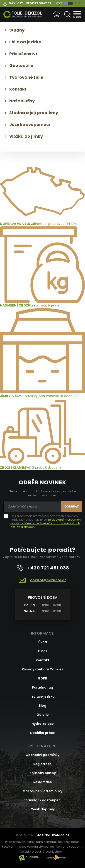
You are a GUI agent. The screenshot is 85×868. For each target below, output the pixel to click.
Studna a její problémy (34, 113)
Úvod (43, 642)
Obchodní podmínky (42, 755)
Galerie (43, 715)
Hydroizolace (43, 724)
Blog (42, 706)
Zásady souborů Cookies (42, 669)
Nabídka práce (42, 733)
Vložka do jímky (26, 136)
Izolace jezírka (43, 696)
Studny (17, 30)
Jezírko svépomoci (30, 124)
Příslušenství (23, 54)
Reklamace (43, 782)
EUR (78, 3)
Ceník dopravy (43, 809)
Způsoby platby (43, 773)
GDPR (42, 678)
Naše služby (22, 101)
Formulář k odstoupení (42, 800)
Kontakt (18, 89)
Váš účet (16, 3)
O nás (43, 651)
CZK (59, 3)
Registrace (42, 764)
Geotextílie (21, 65)
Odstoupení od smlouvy (42, 791)
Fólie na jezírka (25, 42)
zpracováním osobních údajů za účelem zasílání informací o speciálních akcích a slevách (46, 523)
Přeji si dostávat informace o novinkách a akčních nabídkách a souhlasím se (46, 522)
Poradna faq (42, 687)
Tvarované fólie (26, 77)
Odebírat (72, 506)
